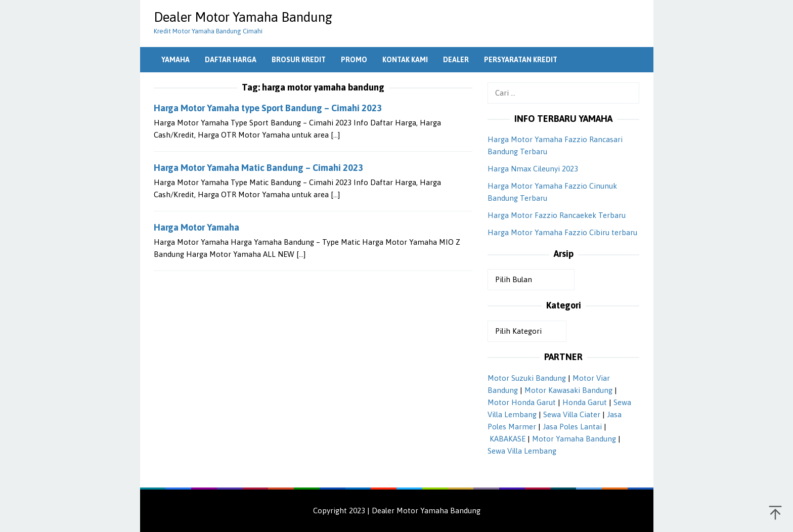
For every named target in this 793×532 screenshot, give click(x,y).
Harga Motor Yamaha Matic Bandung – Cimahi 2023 (258, 168)
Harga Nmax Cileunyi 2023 (533, 169)
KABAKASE (508, 439)
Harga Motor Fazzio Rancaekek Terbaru (557, 215)
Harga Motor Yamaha (196, 227)
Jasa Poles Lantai (572, 427)
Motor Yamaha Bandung (574, 439)
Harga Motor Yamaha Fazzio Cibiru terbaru (562, 232)
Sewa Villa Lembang (522, 451)
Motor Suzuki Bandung (527, 378)
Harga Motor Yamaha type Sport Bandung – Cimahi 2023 (268, 108)
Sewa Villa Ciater (572, 414)
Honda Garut (585, 402)
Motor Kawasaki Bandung (568, 390)
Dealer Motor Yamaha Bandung (243, 17)
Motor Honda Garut (522, 402)
